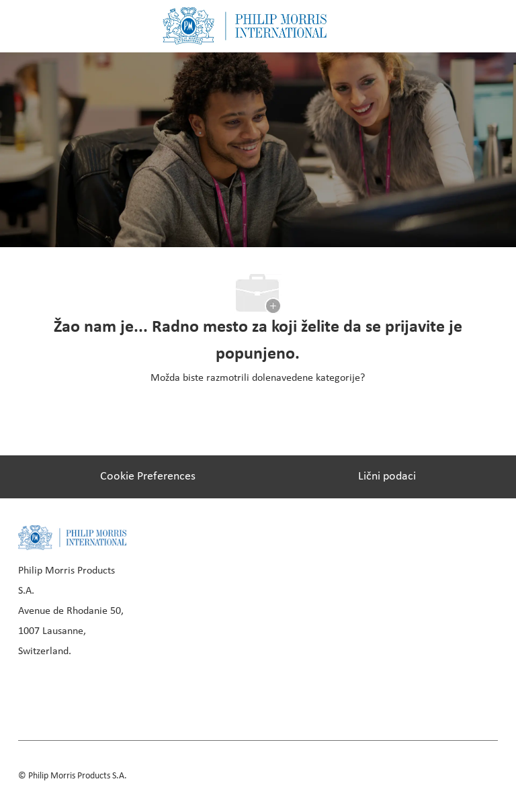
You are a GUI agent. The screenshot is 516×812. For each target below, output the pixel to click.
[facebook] (33, 692)
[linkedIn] (79, 692)
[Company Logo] (245, 26)
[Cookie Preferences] (148, 477)
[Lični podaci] (387, 477)
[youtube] (170, 692)
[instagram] (124, 692)
